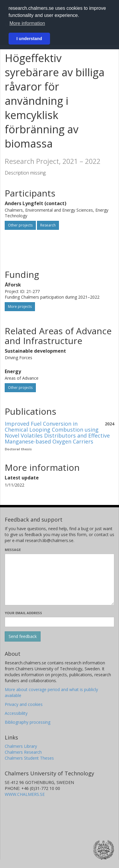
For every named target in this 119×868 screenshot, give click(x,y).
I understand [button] (29, 39)
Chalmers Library (21, 746)
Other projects (20, 225)
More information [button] (27, 23)
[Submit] (23, 636)
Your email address (23, 613)
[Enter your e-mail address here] (59, 622)
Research (48, 225)
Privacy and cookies (24, 704)
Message (13, 550)
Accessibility (16, 713)
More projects (20, 307)
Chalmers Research (23, 752)
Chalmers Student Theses (29, 758)
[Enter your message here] (59, 579)
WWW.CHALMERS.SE (25, 794)
